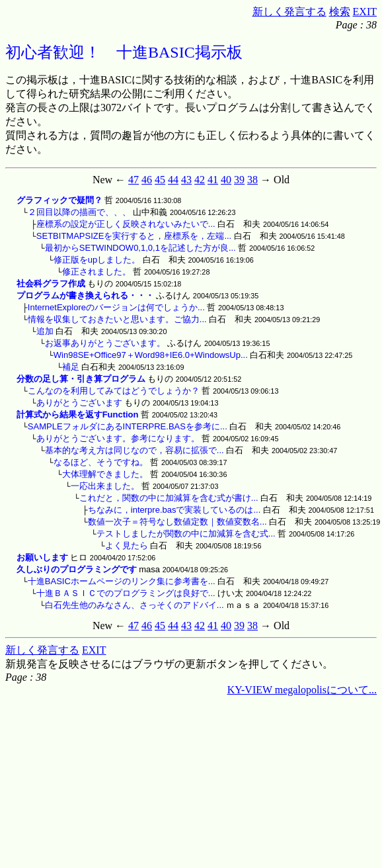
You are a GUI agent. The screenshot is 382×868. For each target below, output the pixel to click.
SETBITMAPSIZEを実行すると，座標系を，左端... (134, 236)
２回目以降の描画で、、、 (79, 212)
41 (213, 180)
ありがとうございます (79, 403)
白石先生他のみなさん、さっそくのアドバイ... (134, 605)
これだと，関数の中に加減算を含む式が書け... (169, 498)
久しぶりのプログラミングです (77, 569)
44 (173, 180)
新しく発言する (289, 12)
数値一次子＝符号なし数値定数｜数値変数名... (177, 522)
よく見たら (127, 545)
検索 (340, 12)
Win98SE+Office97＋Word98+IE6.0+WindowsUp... (151, 355)
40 (226, 180)
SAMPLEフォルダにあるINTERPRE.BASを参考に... (128, 426)
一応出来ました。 (105, 486)
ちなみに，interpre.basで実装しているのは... (174, 510)
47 (134, 180)
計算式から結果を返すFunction (78, 414)
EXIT (365, 12)
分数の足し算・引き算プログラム (81, 379)
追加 (45, 331)
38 (252, 180)
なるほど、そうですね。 (101, 462)
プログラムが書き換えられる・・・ (85, 295)
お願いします (42, 557)
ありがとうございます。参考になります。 (118, 438)
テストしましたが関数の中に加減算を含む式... (186, 534)
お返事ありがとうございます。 (105, 343)
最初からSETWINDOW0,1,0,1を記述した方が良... (140, 248)
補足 (71, 367)
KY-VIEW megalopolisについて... (302, 690)
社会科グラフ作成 (51, 283)
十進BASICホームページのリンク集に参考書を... (122, 581)
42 (200, 180)
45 (160, 180)
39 (239, 180)
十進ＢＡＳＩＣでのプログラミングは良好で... (126, 593)
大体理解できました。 (105, 474)
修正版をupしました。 (97, 260)
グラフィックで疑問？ (59, 200)
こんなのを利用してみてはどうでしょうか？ (114, 391)
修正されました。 (96, 272)
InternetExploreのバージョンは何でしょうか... (116, 307)
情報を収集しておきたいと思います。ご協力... (117, 319)
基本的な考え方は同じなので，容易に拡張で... (134, 450)
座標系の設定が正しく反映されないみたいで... (126, 224)
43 (186, 180)
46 (147, 180)
